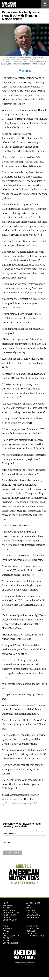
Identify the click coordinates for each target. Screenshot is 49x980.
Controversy (10, 920)
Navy (29, 908)
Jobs (5, 933)
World (6, 908)
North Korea (9, 915)
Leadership (32, 926)
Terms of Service (35, 936)
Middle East (9, 910)
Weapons (8, 928)
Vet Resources (11, 943)
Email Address (9, 834)
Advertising (33, 928)
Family (6, 931)
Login (30, 964)
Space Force (33, 917)
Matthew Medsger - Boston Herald (30, 64)
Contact (31, 931)
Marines (31, 910)
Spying (6, 941)
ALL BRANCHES (33, 903)
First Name (7, 843)
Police (6, 938)
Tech (5, 926)
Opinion (7, 917)
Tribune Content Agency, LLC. (21, 803)
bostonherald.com (14, 799)
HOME (6, 903)
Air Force (31, 913)
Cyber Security (11, 936)
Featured (8, 905)
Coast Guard (33, 915)
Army (29, 905)
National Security (12, 913)
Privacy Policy (34, 933)
